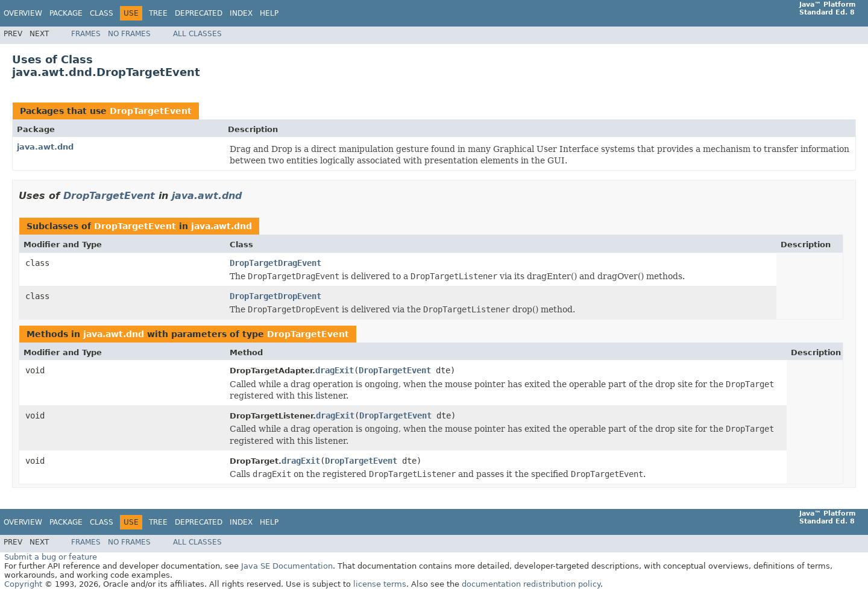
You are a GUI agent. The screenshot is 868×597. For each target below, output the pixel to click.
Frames (86, 34)
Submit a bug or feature (51, 557)
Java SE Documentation (287, 566)
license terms (380, 584)
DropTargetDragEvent (275, 263)
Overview (23, 13)
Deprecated (199, 13)
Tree (158, 13)
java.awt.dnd (45, 147)
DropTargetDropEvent (275, 296)
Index (241, 13)
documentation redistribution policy (531, 584)
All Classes (197, 34)
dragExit (335, 370)
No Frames (129, 34)
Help (269, 13)
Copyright (23, 584)
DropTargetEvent (151, 111)
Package (66, 13)
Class (102, 13)
